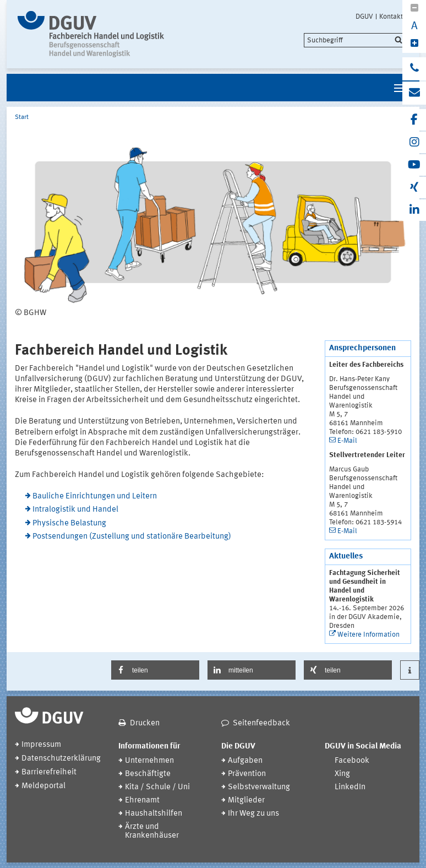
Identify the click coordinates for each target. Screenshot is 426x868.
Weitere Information (368, 635)
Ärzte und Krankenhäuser (152, 831)
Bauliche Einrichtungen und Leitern (95, 497)
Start (22, 117)
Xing (342, 774)
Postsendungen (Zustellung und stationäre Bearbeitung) (132, 537)
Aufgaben (245, 761)
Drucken (145, 723)
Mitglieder (246, 801)
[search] (355, 40)
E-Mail (347, 441)
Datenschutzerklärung (61, 759)
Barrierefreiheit (49, 772)
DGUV (364, 17)
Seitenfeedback (261, 723)
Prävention (247, 774)
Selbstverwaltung (259, 787)
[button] (155, 670)
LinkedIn (350, 787)
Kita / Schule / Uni (157, 787)
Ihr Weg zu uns (253, 814)
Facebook (352, 761)
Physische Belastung (69, 523)
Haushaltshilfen (154, 814)
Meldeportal (43, 786)
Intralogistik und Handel (75, 510)
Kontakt (391, 17)
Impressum (41, 745)
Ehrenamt (142, 801)
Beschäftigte (148, 774)
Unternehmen (149, 761)
